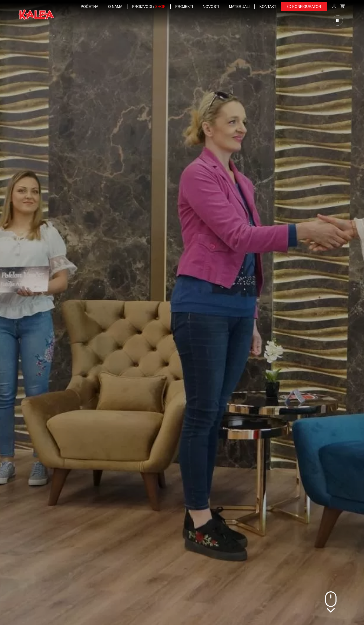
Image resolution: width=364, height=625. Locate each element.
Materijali (239, 7)
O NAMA (115, 7)
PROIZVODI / (149, 7)
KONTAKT (268, 7)
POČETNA (90, 7)
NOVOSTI (211, 7)
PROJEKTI (184, 7)
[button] (304, 7)
